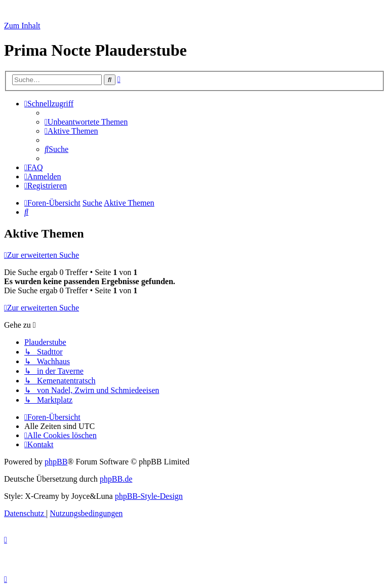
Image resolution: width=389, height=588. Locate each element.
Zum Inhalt (22, 26)
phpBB (56, 462)
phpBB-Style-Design (149, 496)
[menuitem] (86, 122)
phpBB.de (116, 479)
